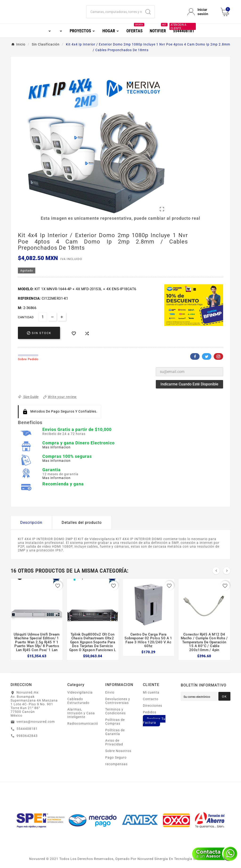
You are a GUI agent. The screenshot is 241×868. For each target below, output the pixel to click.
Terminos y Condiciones (115, 711)
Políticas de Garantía (115, 732)
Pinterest (218, 356)
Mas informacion (56, 447)
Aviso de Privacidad (114, 742)
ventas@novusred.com (36, 722)
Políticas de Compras (115, 722)
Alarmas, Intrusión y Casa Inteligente (81, 713)
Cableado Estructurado (78, 701)
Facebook (195, 356)
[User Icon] (201, 12)
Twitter (207, 356)
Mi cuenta (151, 692)
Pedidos (150, 712)
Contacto (151, 699)
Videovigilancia (80, 692)
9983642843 (27, 736)
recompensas (116, 764)
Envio (110, 692)
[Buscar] (114, 12)
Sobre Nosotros (118, 751)
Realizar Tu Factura (154, 721)
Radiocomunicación (84, 723)
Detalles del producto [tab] (82, 523)
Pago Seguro (116, 757)
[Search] (148, 12)
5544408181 (27, 729)
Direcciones (153, 706)
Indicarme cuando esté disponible (189, 384)
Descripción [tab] (31, 523)
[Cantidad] (43, 317)
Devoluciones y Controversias (118, 701)
